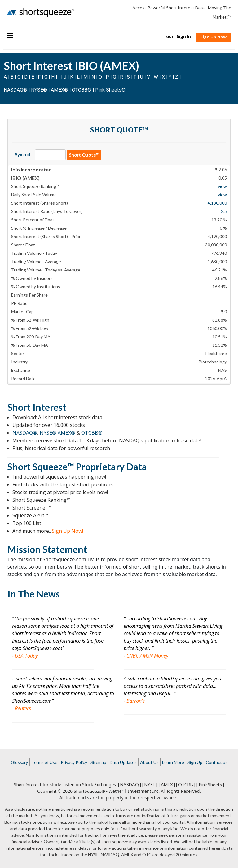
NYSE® (40, 90)
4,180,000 (217, 203)
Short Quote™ (84, 155)
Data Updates (123, 762)
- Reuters (22, 708)
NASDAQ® (15, 90)
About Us (149, 762)
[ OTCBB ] (186, 785)
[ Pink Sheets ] (210, 785)
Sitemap (98, 762)
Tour (168, 36)
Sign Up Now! (67, 531)
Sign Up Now (213, 37)
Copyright (47, 791)
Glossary (19, 762)
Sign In (184, 36)
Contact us (217, 762)
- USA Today (25, 656)
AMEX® (59, 90)
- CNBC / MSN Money (146, 656)
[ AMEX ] (167, 785)
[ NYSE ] (150, 785)
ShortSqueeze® (89, 791)
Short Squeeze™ (41, 467)
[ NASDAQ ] (130, 785)
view (222, 186)
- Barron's (134, 701)
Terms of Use (44, 762)
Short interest (28, 785)
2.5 (224, 211)
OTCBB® (82, 90)
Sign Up (195, 762)
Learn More (173, 762)
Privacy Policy (74, 762)
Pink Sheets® (110, 90)
